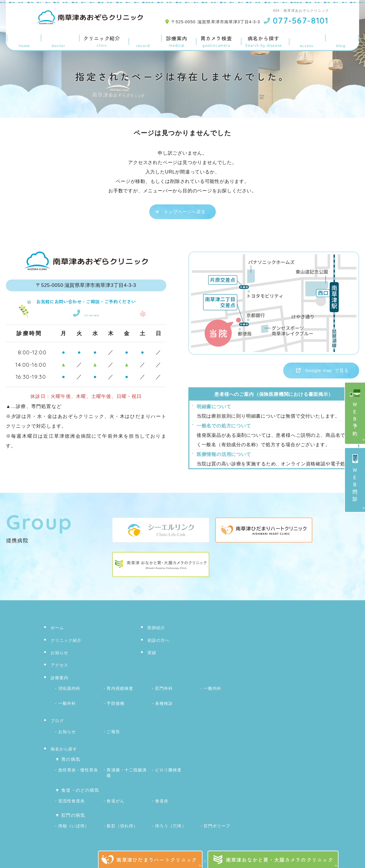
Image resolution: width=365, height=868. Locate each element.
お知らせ (60, 654)
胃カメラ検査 (215, 39)
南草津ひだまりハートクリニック (157, 860)
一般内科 (213, 689)
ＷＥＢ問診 (355, 486)
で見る (315, 371)
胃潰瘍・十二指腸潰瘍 (126, 768)
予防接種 (115, 702)
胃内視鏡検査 (120, 689)
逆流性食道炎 (72, 794)
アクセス (309, 39)
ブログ (342, 39)
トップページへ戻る (185, 212)
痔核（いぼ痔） (74, 818)
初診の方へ (159, 642)
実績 (141, 39)
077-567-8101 (86, 313)
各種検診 (164, 702)
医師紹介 (56, 39)
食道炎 (162, 794)
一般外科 (67, 702)
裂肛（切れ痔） (122, 818)
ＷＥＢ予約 (355, 420)
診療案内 (174, 39)
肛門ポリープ (217, 818)
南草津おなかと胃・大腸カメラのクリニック (280, 860)
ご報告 (113, 729)
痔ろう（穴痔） (171, 818)
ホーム (23, 39)
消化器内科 (69, 689)
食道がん (115, 794)
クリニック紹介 (101, 39)
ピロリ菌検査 (168, 766)
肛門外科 (164, 689)
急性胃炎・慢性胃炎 (78, 766)
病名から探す (265, 39)
